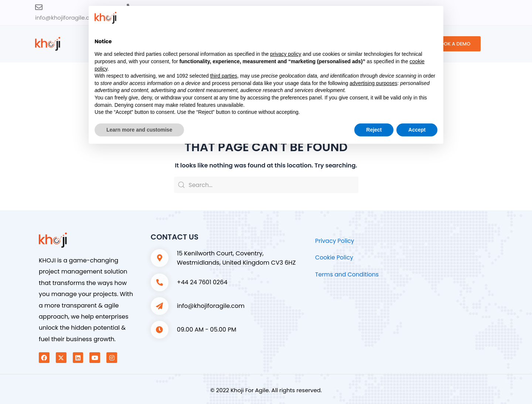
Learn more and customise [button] (139, 130)
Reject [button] (374, 130)
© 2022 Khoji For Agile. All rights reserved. (266, 390)
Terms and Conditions (348, 274)
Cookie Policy (335, 257)
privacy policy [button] (286, 54)
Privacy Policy (335, 241)
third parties (224, 76)
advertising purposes (373, 83)
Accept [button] (417, 130)
